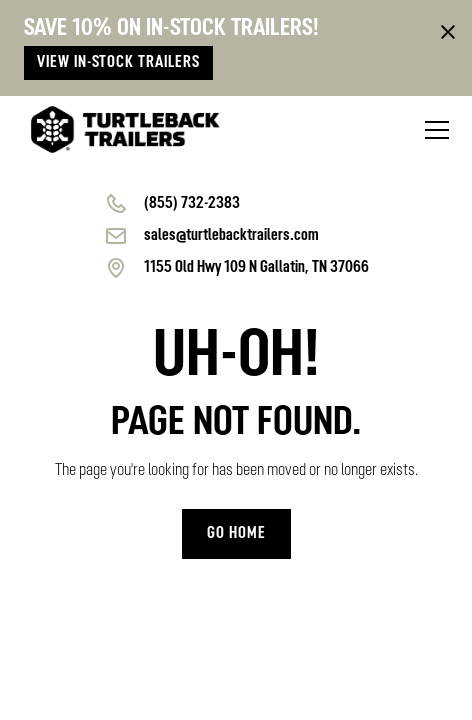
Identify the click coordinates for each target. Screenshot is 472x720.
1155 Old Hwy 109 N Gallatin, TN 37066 (256, 268)
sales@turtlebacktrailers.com (231, 236)
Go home (236, 534)
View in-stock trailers (118, 63)
